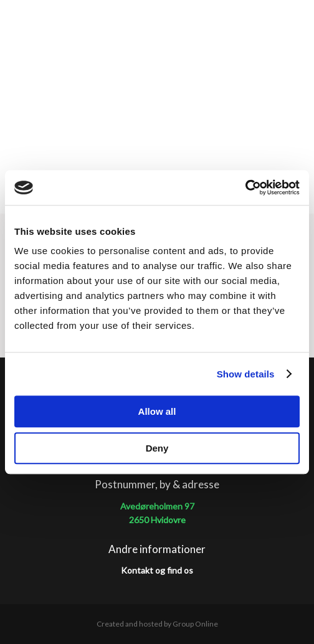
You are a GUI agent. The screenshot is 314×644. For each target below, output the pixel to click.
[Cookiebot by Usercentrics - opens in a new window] (245, 187)
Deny (157, 448)
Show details (246, 374)
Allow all (157, 411)
